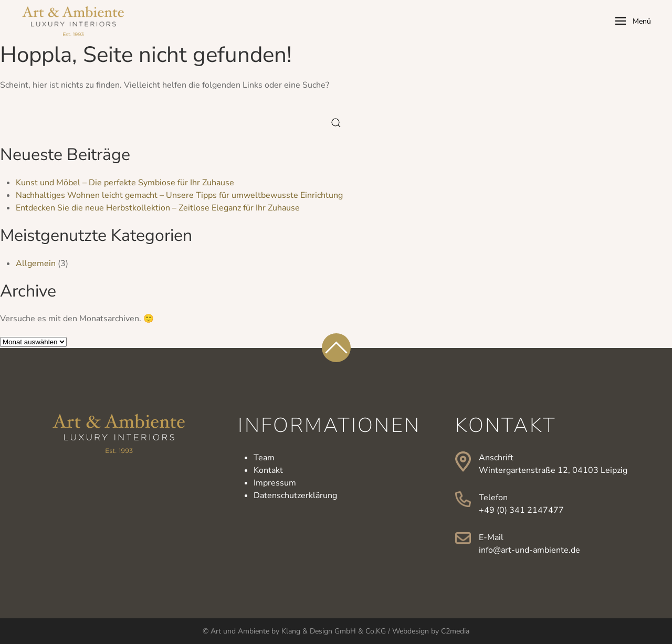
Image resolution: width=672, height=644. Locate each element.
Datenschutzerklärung (295, 495)
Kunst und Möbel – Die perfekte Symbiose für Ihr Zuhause (125, 183)
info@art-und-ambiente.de (529, 550)
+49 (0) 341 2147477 (521, 510)
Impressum (275, 483)
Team (264, 458)
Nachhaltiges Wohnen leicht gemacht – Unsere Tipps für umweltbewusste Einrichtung (179, 195)
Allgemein (36, 263)
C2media (455, 631)
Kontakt (268, 470)
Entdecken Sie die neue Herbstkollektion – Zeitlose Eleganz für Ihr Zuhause (158, 208)
